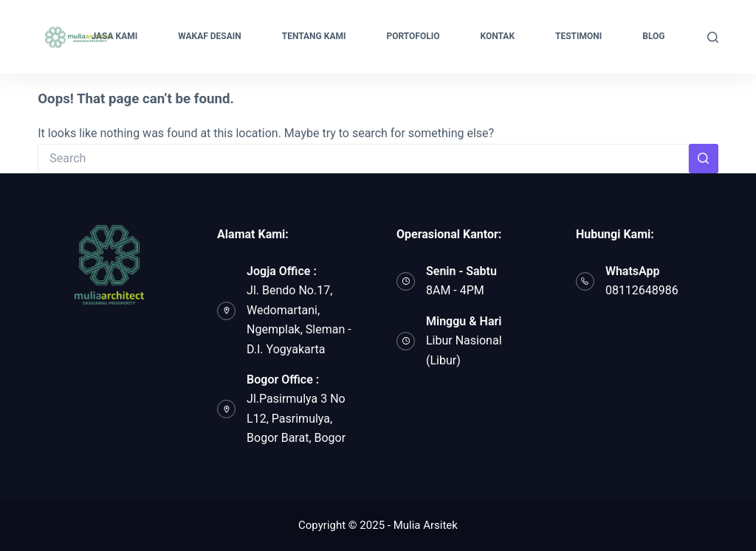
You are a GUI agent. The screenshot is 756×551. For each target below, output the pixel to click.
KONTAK (498, 36)
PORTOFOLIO (413, 36)
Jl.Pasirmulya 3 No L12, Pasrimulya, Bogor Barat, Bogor (296, 418)
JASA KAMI (114, 36)
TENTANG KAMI (314, 36)
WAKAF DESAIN (210, 36)
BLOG (653, 36)
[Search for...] (363, 159)
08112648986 (642, 290)
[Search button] (704, 159)
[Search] (713, 37)
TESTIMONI (578, 36)
